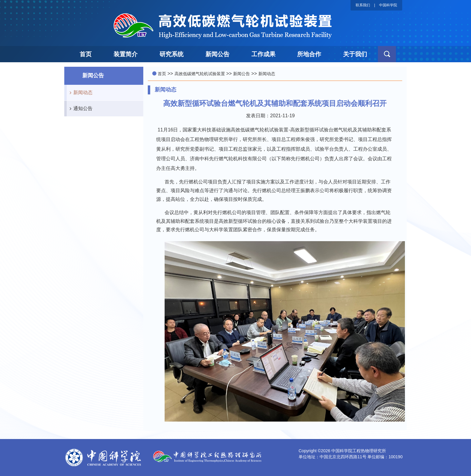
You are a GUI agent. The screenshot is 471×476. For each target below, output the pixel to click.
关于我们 (355, 54)
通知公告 (80, 109)
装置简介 (126, 54)
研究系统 (172, 54)
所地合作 (309, 54)
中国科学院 (388, 5)
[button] (387, 54)
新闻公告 (217, 54)
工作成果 (263, 54)
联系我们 (363, 5)
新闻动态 (80, 93)
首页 (86, 54)
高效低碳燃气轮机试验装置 (200, 74)
